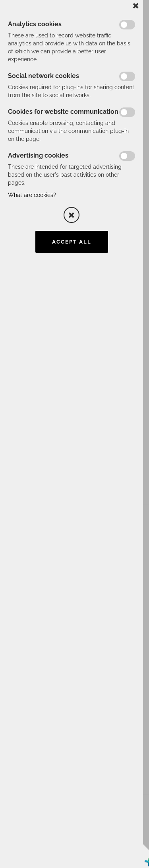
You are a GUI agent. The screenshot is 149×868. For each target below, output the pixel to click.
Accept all (72, 242)
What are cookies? (32, 195)
